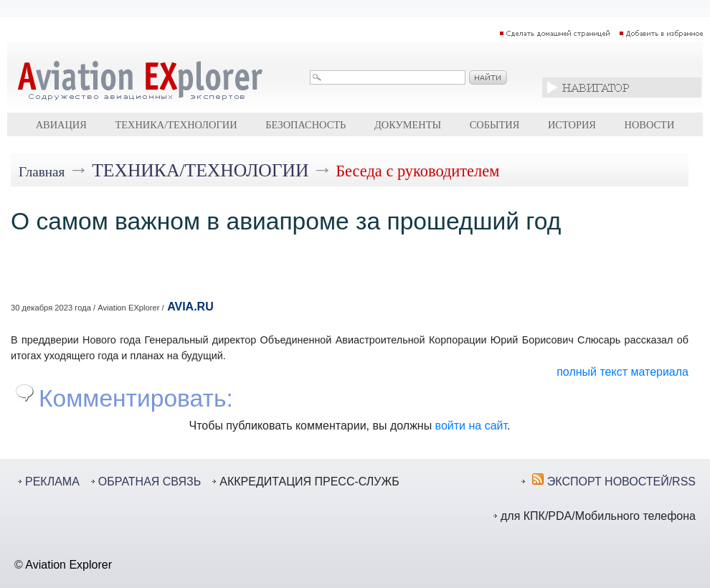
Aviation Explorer (68, 565)
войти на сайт (471, 426)
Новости (650, 125)
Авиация (61, 125)
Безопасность (306, 125)
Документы (408, 125)
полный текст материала (623, 372)
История (572, 125)
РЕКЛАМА (52, 482)
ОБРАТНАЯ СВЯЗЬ (150, 482)
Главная (42, 172)
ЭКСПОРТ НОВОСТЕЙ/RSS (621, 482)
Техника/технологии (176, 125)
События (495, 125)
